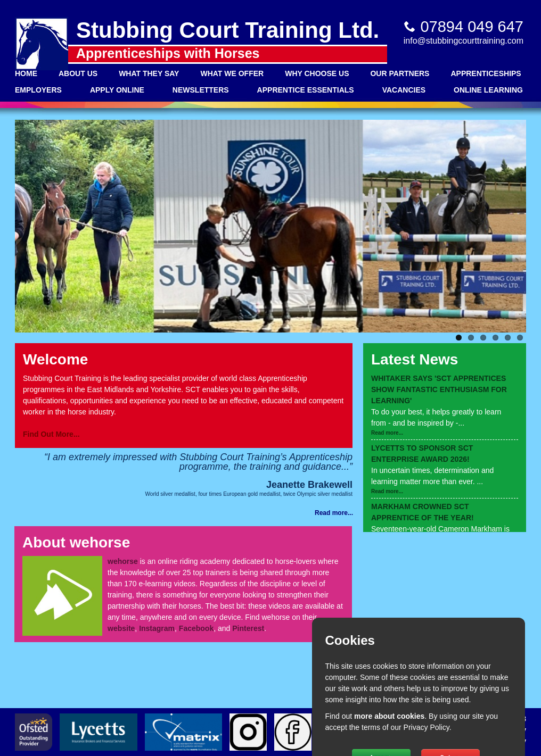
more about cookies (389, 716)
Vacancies (404, 90)
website (121, 628)
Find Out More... (51, 434)
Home (26, 73)
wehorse (123, 561)
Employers (38, 90)
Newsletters (201, 90)
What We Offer (232, 73)
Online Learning (488, 90)
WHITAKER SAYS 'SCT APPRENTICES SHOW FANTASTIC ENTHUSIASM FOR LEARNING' (439, 389)
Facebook (196, 628)
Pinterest (248, 628)
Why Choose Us (317, 73)
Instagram (157, 628)
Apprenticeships (486, 73)
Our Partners (400, 73)
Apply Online (117, 90)
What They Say (149, 73)
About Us (78, 73)
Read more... (387, 433)
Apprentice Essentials (306, 90)
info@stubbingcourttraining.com (464, 41)
